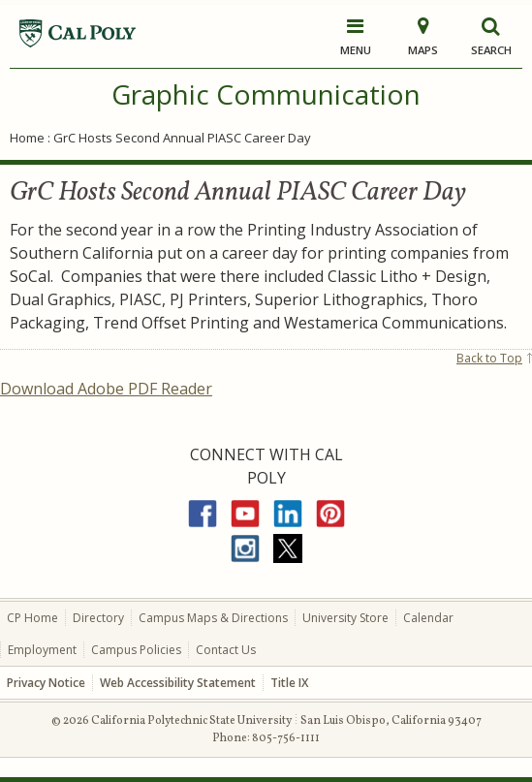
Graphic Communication (266, 94)
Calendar (428, 618)
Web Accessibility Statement (178, 683)
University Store (345, 618)
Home (27, 138)
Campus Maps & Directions (213, 618)
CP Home (32, 618)
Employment (42, 650)
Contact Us (226, 650)
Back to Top (489, 358)
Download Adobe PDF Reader (106, 389)
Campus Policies (136, 650)
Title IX (289, 683)
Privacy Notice (46, 683)
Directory (98, 618)
